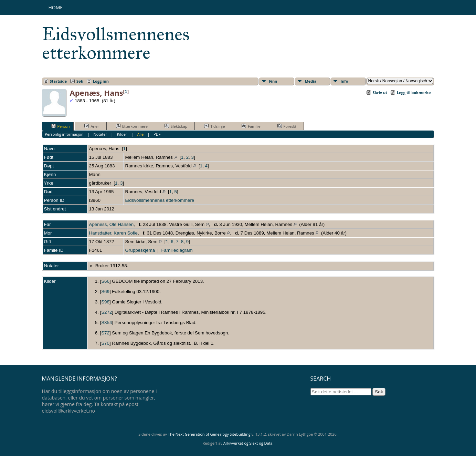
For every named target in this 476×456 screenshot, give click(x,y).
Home (56, 7)
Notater (100, 134)
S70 (105, 343)
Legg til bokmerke (414, 92)
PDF (157, 134)
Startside (59, 81)
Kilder (122, 134)
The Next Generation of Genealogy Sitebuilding (209, 434)
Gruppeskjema (140, 250)
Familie (251, 126)
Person (61, 126)
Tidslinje (214, 126)
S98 (105, 302)
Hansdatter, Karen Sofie (114, 233)
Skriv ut (380, 92)
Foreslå (287, 126)
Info (345, 81)
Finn (273, 81)
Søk (80, 81)
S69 (105, 292)
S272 (107, 312)
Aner (92, 126)
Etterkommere (132, 126)
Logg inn (101, 81)
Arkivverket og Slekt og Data (248, 443)
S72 (105, 333)
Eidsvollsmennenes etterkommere (116, 43)
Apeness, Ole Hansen (112, 224)
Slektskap (176, 126)
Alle (140, 134)
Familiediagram (177, 250)
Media (311, 81)
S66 (105, 281)
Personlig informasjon (64, 134)
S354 (107, 323)
